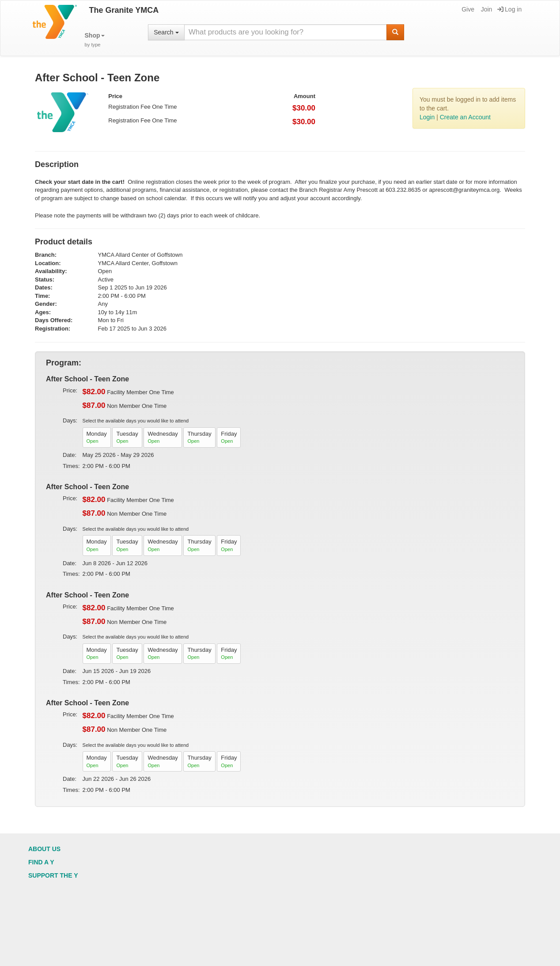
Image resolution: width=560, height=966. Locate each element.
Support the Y (53, 875)
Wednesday (163, 438)
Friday (229, 438)
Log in (509, 9)
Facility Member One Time (128, 392)
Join (486, 9)
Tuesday (127, 438)
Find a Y (41, 862)
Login (427, 117)
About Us (44, 849)
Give (467, 9)
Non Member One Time (125, 406)
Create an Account (465, 117)
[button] (95, 40)
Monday (97, 438)
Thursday (199, 438)
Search (166, 32)
